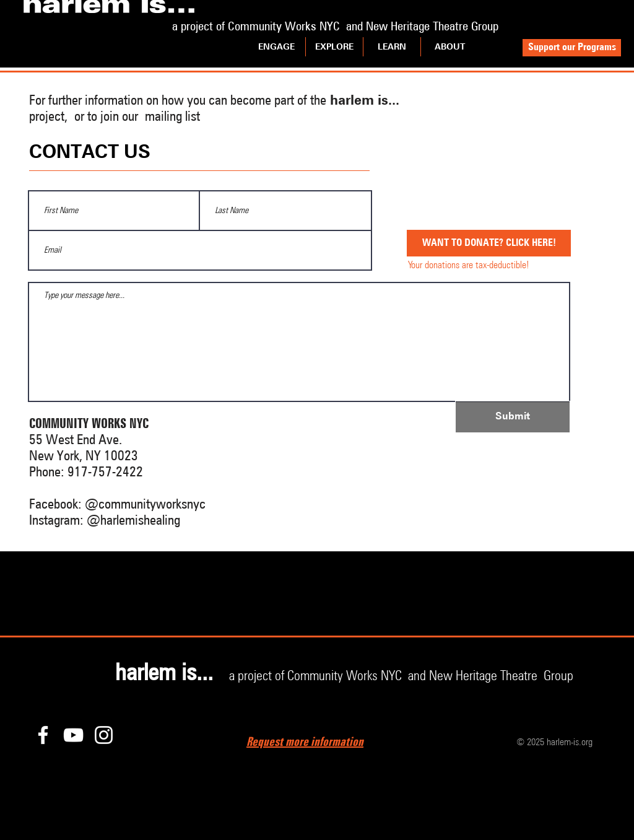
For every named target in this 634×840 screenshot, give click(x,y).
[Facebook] (43, 735)
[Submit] (513, 417)
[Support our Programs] (572, 48)
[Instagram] (104, 735)
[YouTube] (73, 735)
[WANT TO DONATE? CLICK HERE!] (489, 243)
